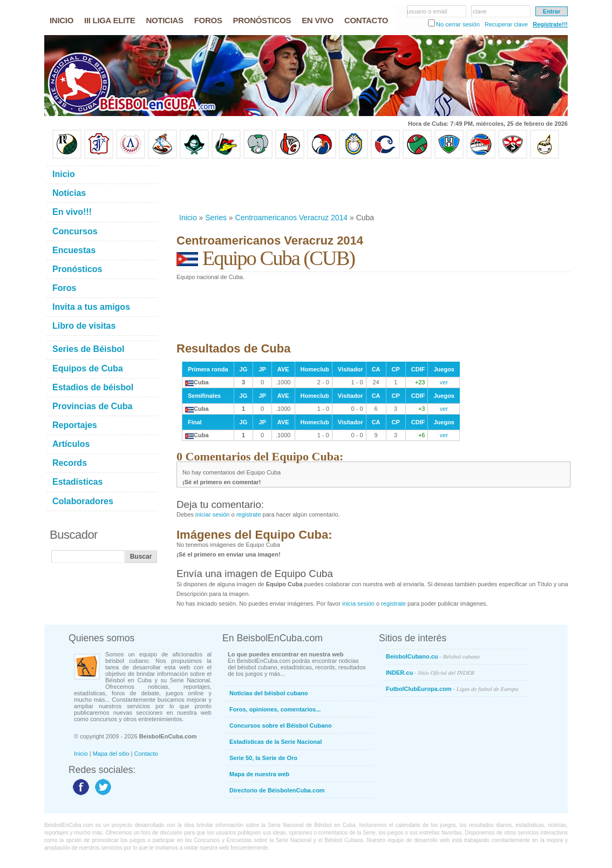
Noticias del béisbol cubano (268, 693)
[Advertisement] (373, 186)
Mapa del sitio (111, 754)
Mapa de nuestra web (259, 774)
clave (480, 11)
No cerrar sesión (458, 24)
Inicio (188, 218)
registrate (249, 514)
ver (444, 382)
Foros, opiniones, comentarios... (275, 709)
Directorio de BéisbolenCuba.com (277, 790)
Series (216, 218)
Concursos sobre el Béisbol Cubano (280, 725)
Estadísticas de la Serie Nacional (276, 742)
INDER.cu (430, 673)
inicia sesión (358, 603)
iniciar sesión (213, 514)
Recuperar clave (506, 24)
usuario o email (427, 11)
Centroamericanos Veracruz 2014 (292, 218)
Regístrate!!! (550, 24)
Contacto (146, 754)
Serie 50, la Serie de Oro (263, 758)
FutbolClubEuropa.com (452, 689)
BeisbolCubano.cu (433, 656)
